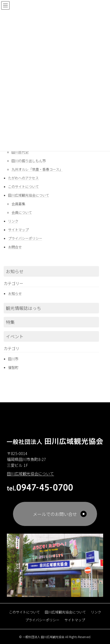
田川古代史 (20, 152)
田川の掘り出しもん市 (29, 161)
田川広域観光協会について (29, 195)
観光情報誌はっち (24, 308)
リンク (13, 221)
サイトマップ (18, 230)
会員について (22, 212)
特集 (10, 322)
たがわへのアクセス (23, 178)
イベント (15, 336)
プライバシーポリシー (25, 238)
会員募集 (18, 204)
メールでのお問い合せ (55, 514)
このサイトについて (24, 186)
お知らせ (15, 271)
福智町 (13, 367)
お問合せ (15, 247)
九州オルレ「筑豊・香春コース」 (37, 169)
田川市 (13, 359)
